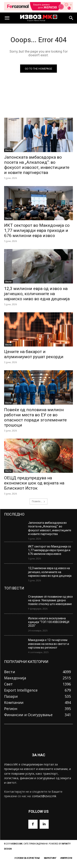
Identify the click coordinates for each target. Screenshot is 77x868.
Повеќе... (38, 501)
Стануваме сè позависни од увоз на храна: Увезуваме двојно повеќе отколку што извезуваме (50, 600)
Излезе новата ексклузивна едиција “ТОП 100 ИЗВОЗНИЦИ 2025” (49, 622)
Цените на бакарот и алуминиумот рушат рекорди (34, 354)
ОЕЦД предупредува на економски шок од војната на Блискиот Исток (34, 483)
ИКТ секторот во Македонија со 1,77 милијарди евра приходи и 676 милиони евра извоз (37, 230)
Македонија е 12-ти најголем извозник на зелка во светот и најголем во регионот (49, 644)
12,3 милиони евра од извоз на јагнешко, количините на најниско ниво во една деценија (37, 294)
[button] (7, 18)
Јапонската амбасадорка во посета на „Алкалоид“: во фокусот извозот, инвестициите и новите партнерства (50, 528)
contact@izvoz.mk (44, 796)
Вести (8, 150)
